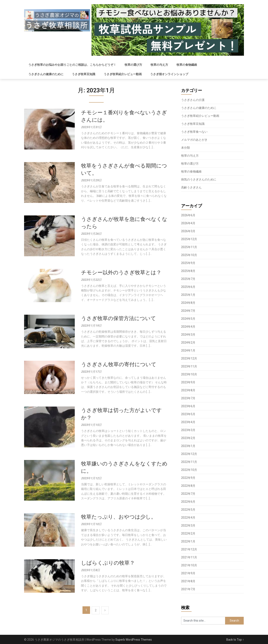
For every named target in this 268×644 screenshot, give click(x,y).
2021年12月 (189, 549)
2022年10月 (189, 470)
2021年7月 (188, 589)
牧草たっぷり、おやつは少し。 (119, 517)
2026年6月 (188, 215)
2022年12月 (189, 454)
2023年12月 (189, 358)
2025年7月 (188, 279)
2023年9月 (188, 382)
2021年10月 (189, 565)
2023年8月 (188, 390)
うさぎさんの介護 (193, 100)
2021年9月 (188, 573)
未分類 (186, 148)
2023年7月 (188, 398)
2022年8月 (188, 486)
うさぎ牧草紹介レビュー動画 (123, 74)
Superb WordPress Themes (134, 640)
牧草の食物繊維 (187, 65)
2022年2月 (188, 533)
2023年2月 (188, 438)
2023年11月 (189, 366)
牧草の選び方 (133, 65)
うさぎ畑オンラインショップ (169, 74)
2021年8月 (188, 581)
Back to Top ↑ (235, 640)
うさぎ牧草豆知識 (84, 74)
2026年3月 (188, 231)
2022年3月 (188, 526)
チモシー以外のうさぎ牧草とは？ (121, 272)
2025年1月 (188, 295)
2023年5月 (188, 414)
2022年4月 (188, 518)
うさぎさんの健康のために (46, 74)
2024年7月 (188, 311)
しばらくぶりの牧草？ (108, 563)
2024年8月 (188, 303)
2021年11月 (189, 557)
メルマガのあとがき (194, 140)
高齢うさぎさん (191, 187)
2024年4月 (188, 327)
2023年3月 (188, 430)
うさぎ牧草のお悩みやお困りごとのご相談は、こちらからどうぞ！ (72, 65)
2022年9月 (188, 478)
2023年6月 (188, 406)
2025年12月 (189, 239)
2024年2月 (188, 343)
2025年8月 (188, 271)
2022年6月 (188, 502)
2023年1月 (188, 446)
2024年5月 (188, 319)
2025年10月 (189, 255)
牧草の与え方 (159, 65)
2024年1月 (188, 350)
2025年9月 (188, 263)
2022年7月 (188, 494)
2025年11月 (189, 247)
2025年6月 (188, 287)
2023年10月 (189, 374)
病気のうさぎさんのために (199, 179)
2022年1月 (188, 541)
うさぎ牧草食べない (194, 132)
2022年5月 (188, 510)
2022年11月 (189, 462)
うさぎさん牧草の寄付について (119, 364)
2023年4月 (188, 422)
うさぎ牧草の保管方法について (119, 318)
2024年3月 (188, 335)
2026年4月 (188, 223)
